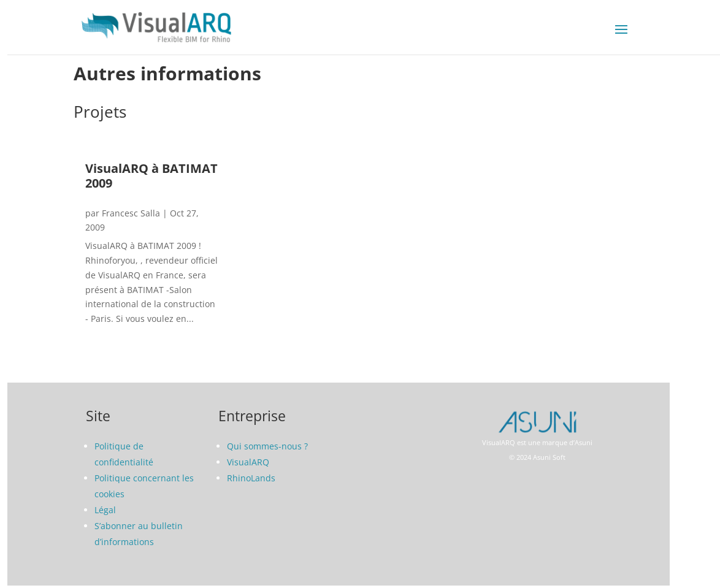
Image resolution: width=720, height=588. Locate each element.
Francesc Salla (131, 213)
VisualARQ (248, 462)
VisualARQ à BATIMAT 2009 (151, 176)
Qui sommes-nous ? (267, 446)
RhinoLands (251, 478)
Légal (105, 510)
